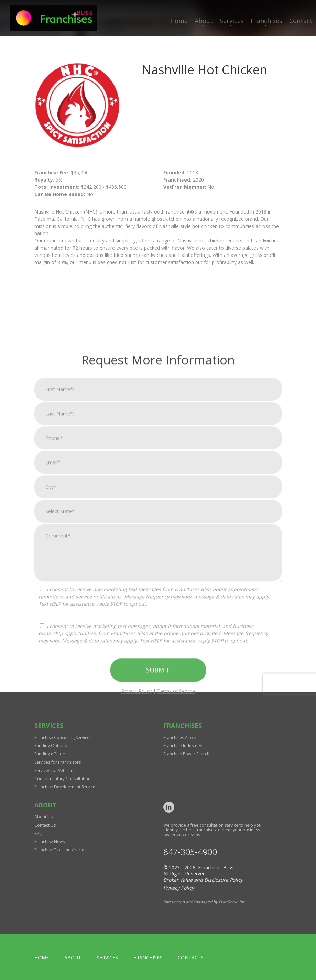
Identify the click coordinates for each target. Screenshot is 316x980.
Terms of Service (176, 929)
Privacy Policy (137, 929)
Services (232, 21)
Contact (301, 21)
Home (179, 21)
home (42, 957)
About (204, 21)
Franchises (266, 21)
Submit (158, 907)
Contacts (191, 957)
